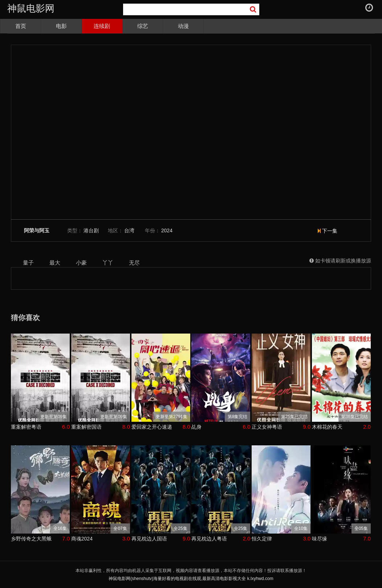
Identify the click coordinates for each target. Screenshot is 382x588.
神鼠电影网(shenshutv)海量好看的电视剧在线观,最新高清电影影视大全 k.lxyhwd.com (191, 579)
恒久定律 (262, 539)
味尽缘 (320, 539)
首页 (21, 26)
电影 (61, 26)
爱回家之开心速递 (152, 427)
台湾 (129, 230)
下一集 (328, 231)
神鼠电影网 (31, 8)
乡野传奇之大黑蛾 (31, 539)
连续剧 (102, 26)
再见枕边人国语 (149, 539)
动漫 (183, 26)
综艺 (143, 26)
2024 (167, 230)
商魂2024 (82, 539)
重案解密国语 (86, 427)
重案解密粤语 (26, 427)
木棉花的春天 (327, 427)
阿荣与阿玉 (37, 231)
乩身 (196, 427)
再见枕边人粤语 (209, 539)
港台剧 (91, 230)
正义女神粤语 (267, 427)
